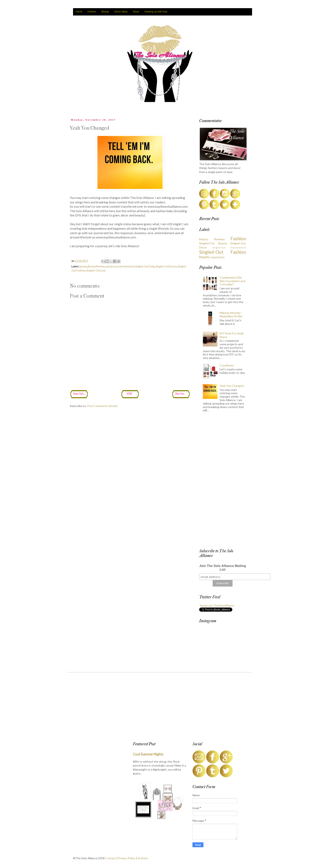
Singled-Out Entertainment (229, 248)
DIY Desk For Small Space (231, 335)
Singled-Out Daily (145, 266)
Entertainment (126, 266)
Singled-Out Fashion (223, 252)
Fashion (92, 12)
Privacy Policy (127, 858)
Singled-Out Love (96, 271)
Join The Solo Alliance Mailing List (223, 568)
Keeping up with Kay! (156, 12)
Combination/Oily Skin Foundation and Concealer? (232, 281)
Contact (110, 858)
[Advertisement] (223, 481)
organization (217, 257)
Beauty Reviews (97, 266)
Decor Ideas (121, 12)
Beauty (105, 12)
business (112, 266)
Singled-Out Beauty (213, 243)
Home (79, 12)
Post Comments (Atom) (102, 406)
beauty (83, 266)
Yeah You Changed (232, 386)
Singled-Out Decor (166, 266)
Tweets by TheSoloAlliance (217, 605)
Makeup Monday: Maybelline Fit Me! (231, 314)
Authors (143, 858)
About (136, 12)
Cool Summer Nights (148, 754)
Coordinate (227, 365)
